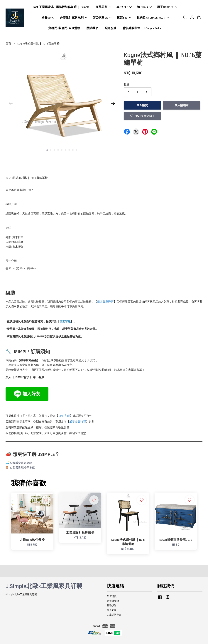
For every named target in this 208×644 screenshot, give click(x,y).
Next (113, 103)
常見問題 (112, 610)
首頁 (8, 44)
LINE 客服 (64, 416)
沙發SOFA (48, 18)
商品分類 (103, 7)
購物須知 (112, 605)
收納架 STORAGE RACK (153, 18)
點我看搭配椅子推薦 (22, 468)
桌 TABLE (124, 7)
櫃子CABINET (167, 7)
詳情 (111, 302)
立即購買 (142, 105)
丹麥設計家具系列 (74, 18)
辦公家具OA (102, 18)
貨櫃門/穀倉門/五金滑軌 (64, 28)
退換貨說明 (113, 601)
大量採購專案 (114, 615)
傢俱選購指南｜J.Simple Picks (142, 28)
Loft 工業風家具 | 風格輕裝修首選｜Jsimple (61, 7)
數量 (126, 85)
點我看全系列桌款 (21, 463)
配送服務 (111, 28)
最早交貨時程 (78, 422)
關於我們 (92, 28)
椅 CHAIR (144, 7)
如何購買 (112, 596)
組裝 (100, 302)
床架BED (124, 18)
